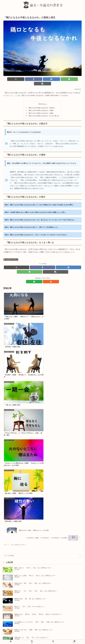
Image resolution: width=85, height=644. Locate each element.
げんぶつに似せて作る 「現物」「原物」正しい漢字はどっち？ (25, 601)
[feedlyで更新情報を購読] (41, 278)
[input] (42, 360)
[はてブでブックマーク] (42, 79)
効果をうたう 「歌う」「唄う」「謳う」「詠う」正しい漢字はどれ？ (27, 573)
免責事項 (39, 639)
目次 (40, 100)
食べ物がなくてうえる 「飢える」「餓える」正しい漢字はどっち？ (26, 616)
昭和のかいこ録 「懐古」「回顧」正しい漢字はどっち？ (23, 623)
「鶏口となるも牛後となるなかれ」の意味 (40, 106)
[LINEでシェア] (56, 79)
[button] (69, 79)
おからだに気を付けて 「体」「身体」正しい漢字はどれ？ (23, 558)
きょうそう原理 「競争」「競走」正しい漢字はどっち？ (23, 565)
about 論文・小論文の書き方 (27, 639)
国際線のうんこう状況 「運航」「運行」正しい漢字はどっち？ (25, 580)
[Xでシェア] (16, 79)
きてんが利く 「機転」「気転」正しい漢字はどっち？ (22, 594)
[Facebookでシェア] (29, 79)
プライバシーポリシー (59, 639)
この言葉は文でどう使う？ (11, 256)
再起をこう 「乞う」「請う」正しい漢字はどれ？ (20, 609)
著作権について (47, 639)
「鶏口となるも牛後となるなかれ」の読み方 (41, 104)
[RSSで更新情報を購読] (45, 278)
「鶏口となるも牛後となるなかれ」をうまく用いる (43, 112)
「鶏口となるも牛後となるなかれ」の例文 (40, 109)
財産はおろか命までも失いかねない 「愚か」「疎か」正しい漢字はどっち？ (29, 587)
